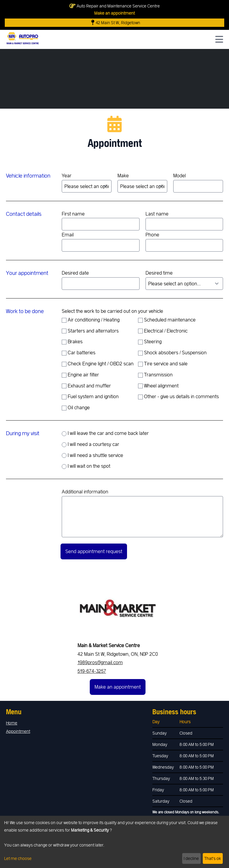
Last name (184, 221)
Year (87, 183)
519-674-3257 (92, 671)
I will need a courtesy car (90, 444)
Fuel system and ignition (90, 396)
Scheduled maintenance (167, 320)
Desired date (101, 280)
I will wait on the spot (86, 466)
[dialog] (114, 842)
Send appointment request (94, 551)
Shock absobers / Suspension (172, 353)
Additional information (142, 513)
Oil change (76, 407)
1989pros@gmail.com (100, 662)
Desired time (184, 280)
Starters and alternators (90, 331)
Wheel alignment (158, 386)
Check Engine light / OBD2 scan (98, 364)
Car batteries (79, 353)
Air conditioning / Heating (91, 320)
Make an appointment (114, 13)
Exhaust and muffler (86, 386)
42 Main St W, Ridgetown (116, 23)
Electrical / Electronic (163, 331)
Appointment (18, 731)
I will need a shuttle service (92, 455)
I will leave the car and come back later (105, 433)
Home (12, 723)
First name (101, 221)
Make (142, 183)
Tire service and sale (163, 364)
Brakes (72, 341)
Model (198, 183)
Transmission (155, 375)
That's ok (213, 858)
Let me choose (18, 858)
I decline (191, 858)
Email (101, 242)
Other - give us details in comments (178, 396)
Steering (150, 341)
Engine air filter (80, 375)
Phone (184, 242)
